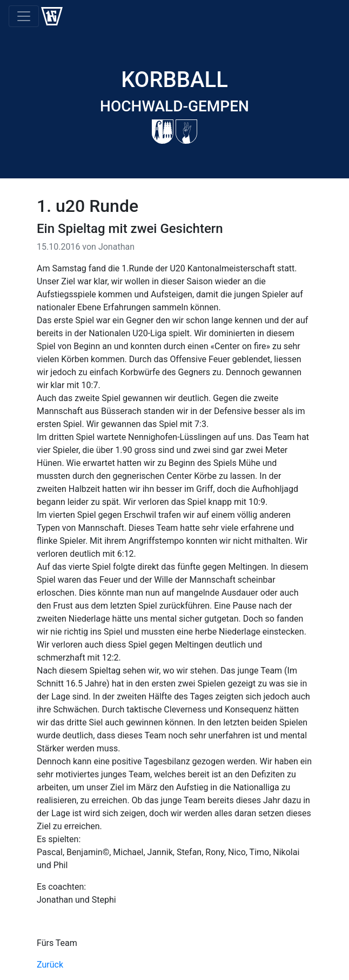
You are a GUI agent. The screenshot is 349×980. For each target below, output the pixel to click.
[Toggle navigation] (24, 16)
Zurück (50, 965)
